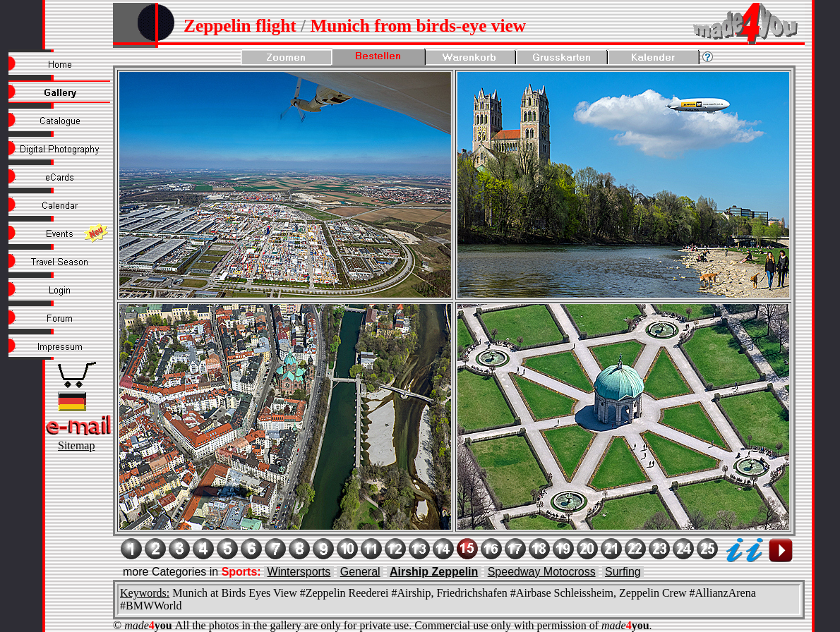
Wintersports (299, 572)
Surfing (623, 572)
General (360, 572)
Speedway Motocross (542, 572)
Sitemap (76, 445)
